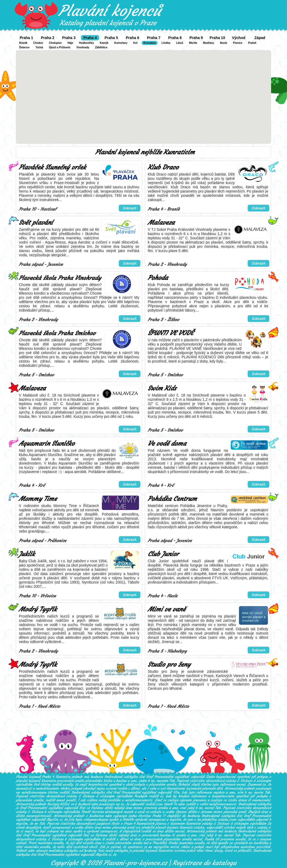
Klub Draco (163, 167)
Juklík (27, 554)
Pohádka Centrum (172, 499)
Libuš (180, 43)
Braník (23, 43)
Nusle (223, 43)
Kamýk (104, 43)
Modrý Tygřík (38, 609)
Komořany (121, 43)
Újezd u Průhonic (60, 47)
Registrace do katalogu (204, 863)
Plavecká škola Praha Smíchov (57, 333)
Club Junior (163, 554)
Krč (135, 43)
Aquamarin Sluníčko (47, 444)
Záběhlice (101, 47)
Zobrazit (130, 208)
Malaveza (161, 223)
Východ (239, 38)
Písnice (238, 43)
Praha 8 (175, 38)
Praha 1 (26, 38)
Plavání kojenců (110, 11)
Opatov (181, 812)
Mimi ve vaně (167, 609)
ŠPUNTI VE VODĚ (171, 333)
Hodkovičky (86, 43)
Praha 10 (217, 38)
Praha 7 (154, 38)
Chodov (38, 43)
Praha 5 (111, 38)
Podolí (252, 43)
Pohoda (158, 278)
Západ (260, 38)
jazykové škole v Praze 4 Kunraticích (125, 824)
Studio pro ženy (169, 665)
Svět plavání (36, 223)
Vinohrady (83, 47)
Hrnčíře (128, 820)
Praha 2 (48, 38)
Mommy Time (38, 499)
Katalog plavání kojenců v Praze (108, 23)
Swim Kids (162, 388)
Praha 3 (69, 38)
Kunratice (150, 43)
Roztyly (53, 804)
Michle (193, 43)
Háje (70, 43)
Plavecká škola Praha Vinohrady (60, 278)
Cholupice (55, 43)
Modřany (209, 43)
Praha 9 (196, 38)
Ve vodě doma (167, 444)
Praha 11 (159, 816)
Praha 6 (132, 38)
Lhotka (166, 43)
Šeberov (24, 47)
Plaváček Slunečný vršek (52, 167)
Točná (39, 47)
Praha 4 (90, 38)
